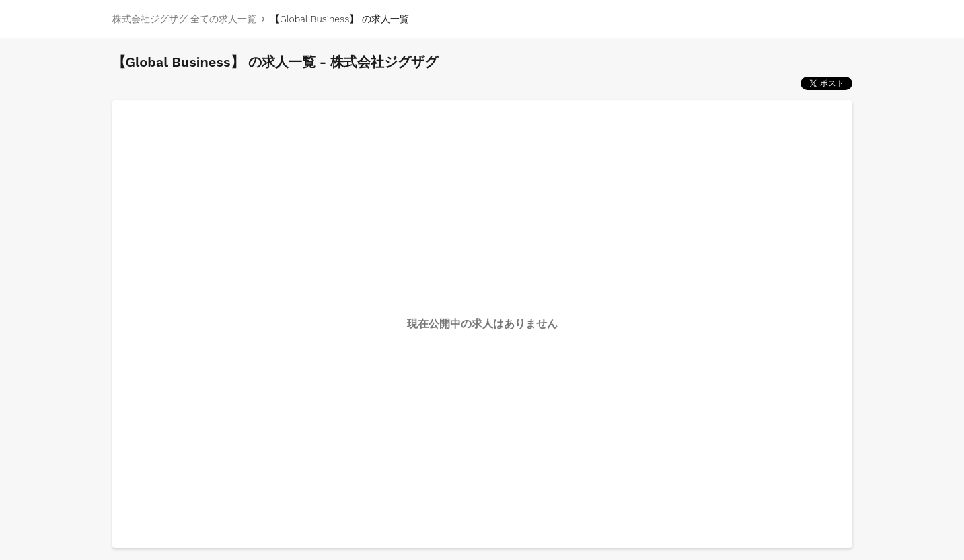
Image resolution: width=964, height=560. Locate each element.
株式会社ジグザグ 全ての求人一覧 (184, 19)
